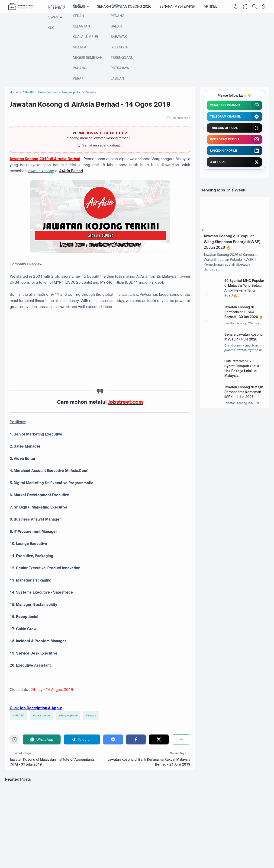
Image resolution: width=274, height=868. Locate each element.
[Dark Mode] (236, 6)
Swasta (92, 715)
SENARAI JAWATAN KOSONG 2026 (124, 6)
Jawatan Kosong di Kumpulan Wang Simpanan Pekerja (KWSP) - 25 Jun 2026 (233, 242)
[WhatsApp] (42, 739)
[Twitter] (159, 739)
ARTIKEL (210, 6)
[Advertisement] (137, 50)
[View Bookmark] (245, 6)
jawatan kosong (41, 171)
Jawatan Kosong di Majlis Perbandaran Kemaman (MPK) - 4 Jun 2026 (244, 392)
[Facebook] (136, 739)
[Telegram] (82, 739)
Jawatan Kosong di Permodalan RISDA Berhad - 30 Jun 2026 (241, 312)
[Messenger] (113, 739)
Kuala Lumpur (42, 715)
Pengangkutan (69, 715)
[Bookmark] (15, 741)
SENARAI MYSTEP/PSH (177, 6)
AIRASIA (19, 715)
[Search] (254, 6)
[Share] (181, 739)
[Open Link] (264, 6)
